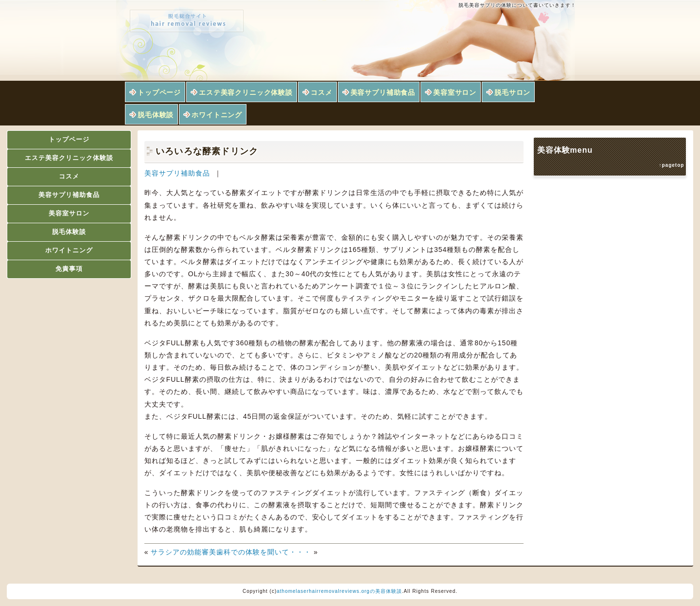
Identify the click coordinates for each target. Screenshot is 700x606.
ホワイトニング (217, 115)
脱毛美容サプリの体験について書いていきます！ (517, 5)
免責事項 (69, 269)
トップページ (159, 92)
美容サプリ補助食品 (383, 92)
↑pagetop (672, 165)
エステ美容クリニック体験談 (246, 92)
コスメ (322, 92)
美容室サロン (455, 92)
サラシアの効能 (176, 552)
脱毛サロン (512, 92)
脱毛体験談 (156, 115)
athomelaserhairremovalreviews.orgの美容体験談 (339, 591)
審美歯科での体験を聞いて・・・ (256, 552)
